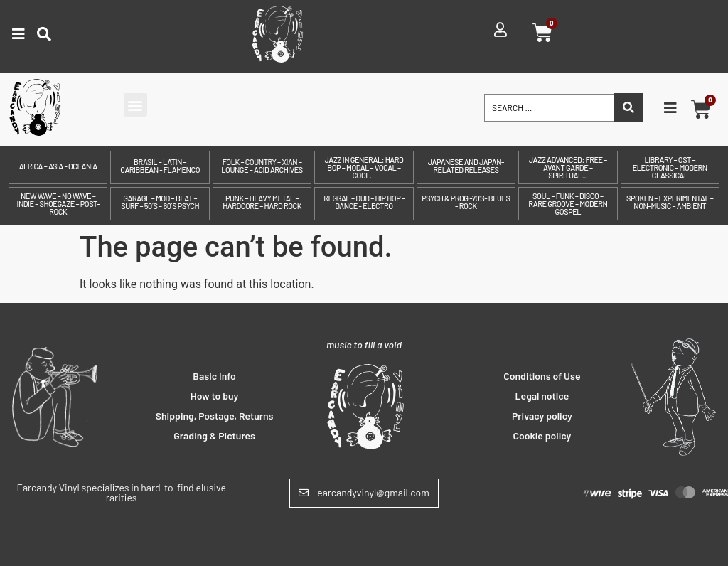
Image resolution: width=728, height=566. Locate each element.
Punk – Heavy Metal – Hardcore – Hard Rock (262, 202)
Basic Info (214, 376)
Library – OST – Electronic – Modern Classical (670, 167)
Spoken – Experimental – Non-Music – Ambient (670, 202)
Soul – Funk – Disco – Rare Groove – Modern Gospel (568, 204)
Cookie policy (542, 436)
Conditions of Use (542, 376)
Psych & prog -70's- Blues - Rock (466, 202)
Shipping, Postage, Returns (215, 416)
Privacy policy (542, 416)
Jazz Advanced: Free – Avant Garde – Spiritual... (568, 167)
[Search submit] (628, 108)
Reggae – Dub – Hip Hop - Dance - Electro (364, 202)
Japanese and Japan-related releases (466, 166)
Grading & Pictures (214, 436)
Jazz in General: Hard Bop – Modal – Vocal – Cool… (364, 167)
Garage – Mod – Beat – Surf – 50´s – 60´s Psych (160, 202)
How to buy (215, 396)
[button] (135, 105)
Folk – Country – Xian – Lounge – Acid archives (262, 166)
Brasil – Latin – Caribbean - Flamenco (160, 166)
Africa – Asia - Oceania (58, 166)
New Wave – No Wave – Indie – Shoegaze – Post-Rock (58, 204)
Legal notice (542, 396)
